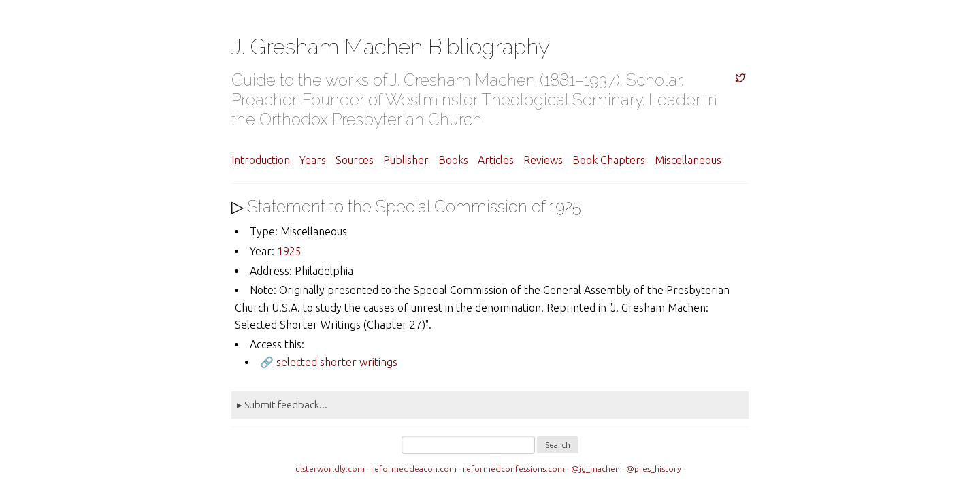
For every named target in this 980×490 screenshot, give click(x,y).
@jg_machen (595, 469)
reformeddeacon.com (414, 469)
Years (313, 160)
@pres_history (654, 469)
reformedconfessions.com (514, 469)
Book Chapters (609, 160)
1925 (289, 251)
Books (453, 160)
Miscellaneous (688, 160)
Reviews (543, 160)
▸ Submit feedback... (282, 405)
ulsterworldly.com (330, 469)
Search (558, 445)
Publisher (406, 160)
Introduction (261, 160)
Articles (496, 160)
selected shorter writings (337, 362)
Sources (355, 160)
